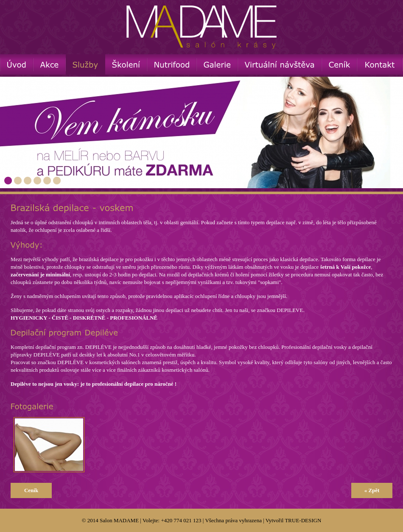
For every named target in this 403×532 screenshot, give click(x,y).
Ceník (31, 490)
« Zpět (372, 490)
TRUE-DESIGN (303, 520)
